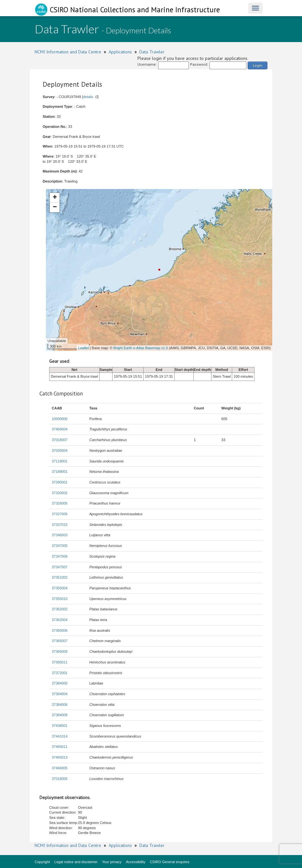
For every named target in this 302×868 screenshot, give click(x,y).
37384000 (60, 683)
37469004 (60, 429)
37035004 (60, 451)
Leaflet (84, 348)
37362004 (60, 620)
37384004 (60, 694)
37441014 (60, 736)
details (88, 97)
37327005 (60, 514)
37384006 (60, 705)
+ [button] (55, 198)
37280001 (60, 482)
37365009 (60, 651)
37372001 (60, 673)
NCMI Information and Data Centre (68, 52)
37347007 (60, 567)
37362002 (60, 609)
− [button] (55, 207)
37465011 (60, 747)
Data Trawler (152, 52)
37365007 (60, 641)
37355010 (60, 599)
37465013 (60, 757)
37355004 (60, 588)
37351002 (60, 577)
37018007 (60, 440)
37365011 (60, 662)
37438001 (60, 726)
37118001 (60, 461)
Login (258, 65)
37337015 (60, 525)
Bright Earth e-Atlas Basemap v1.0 (141, 348)
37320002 (60, 493)
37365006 (60, 630)
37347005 (60, 546)
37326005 (60, 503)
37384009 (60, 715)
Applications (120, 52)
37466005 (60, 768)
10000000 (60, 419)
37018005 (60, 779)
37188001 (60, 472)
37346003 (60, 535)
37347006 (60, 556)
